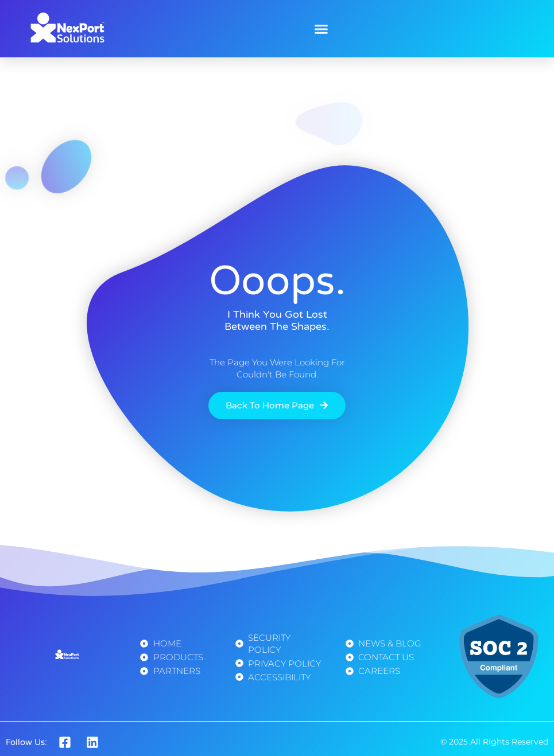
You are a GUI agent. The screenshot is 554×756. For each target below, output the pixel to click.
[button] (321, 29)
